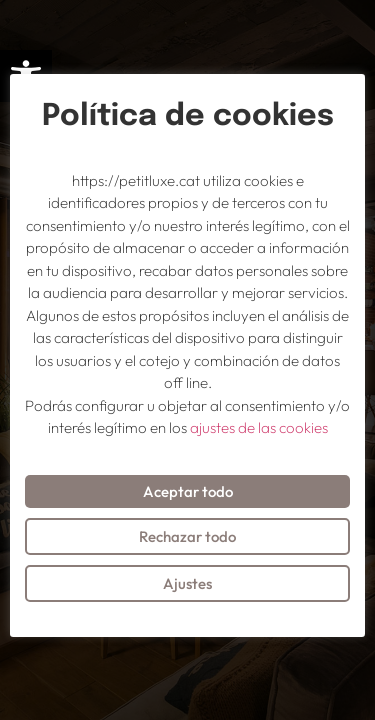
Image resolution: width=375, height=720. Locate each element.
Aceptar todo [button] (188, 491)
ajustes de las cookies (259, 427)
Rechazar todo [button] (187, 536)
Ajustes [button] (187, 583)
